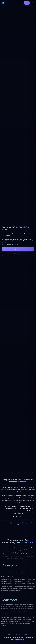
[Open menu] (32, 3)
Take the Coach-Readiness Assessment (18, 254)
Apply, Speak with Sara (18, 249)
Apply (27, 3)
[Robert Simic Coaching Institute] (3, 3)
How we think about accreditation (11, 244)
